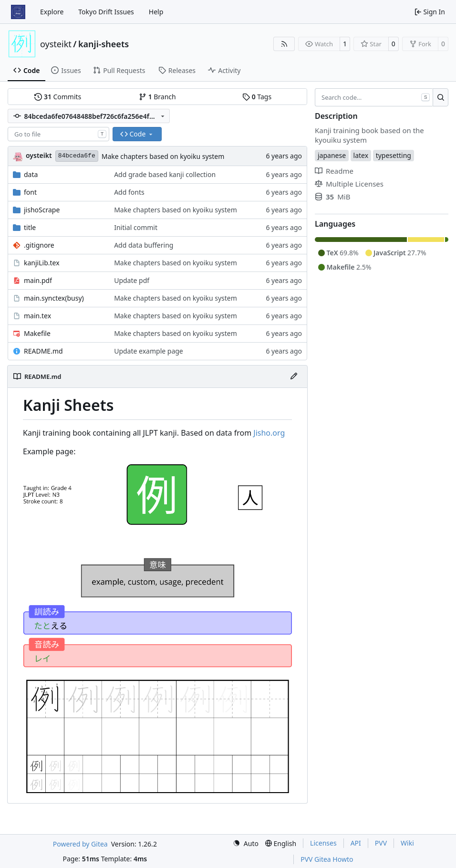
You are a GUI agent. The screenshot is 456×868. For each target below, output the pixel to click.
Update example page (149, 351)
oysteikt (56, 44)
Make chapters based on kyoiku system (163, 156)
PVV (381, 843)
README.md (43, 351)
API (356, 843)
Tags (257, 97)
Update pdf (132, 280)
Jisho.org (269, 433)
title (30, 227)
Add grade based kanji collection (165, 174)
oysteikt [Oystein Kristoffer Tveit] (39, 155)
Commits (58, 97)
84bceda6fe (77, 156)
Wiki (407, 843)
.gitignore (39, 245)
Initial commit (136, 227)
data (31, 174)
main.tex (37, 316)
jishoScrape (42, 210)
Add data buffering (144, 245)
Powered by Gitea (80, 844)
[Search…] (440, 97)
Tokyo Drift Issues (106, 12)
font (30, 192)
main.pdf (38, 280)
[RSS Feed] (284, 44)
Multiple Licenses (349, 184)
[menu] (246, 843)
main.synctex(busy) (54, 298)
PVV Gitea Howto (327, 859)
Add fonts (129, 192)
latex (361, 155)
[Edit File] (294, 376)
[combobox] (58, 134)
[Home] (18, 12)
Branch (157, 97)
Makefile (37, 333)
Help (156, 12)
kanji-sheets (104, 44)
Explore (52, 12)
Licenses (323, 843)
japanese (332, 155)
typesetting (394, 155)
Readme (334, 171)
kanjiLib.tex (42, 263)
